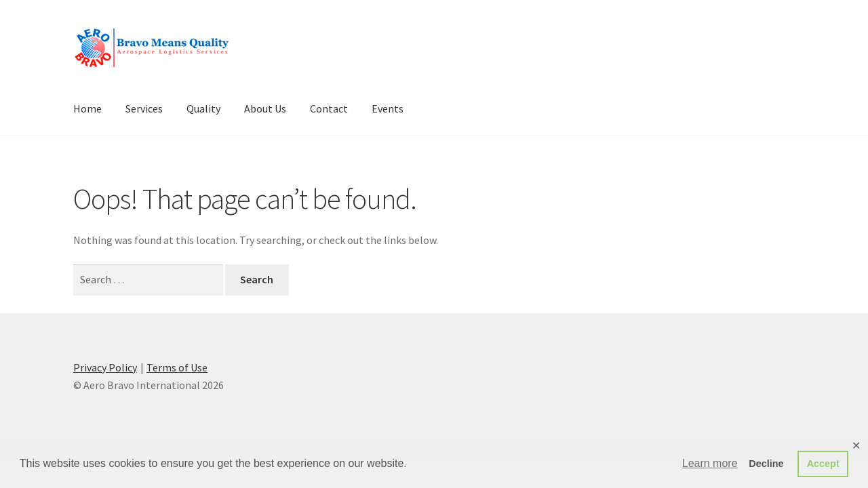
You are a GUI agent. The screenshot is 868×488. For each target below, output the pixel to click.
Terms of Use (177, 367)
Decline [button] (766, 464)
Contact (329, 108)
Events (388, 108)
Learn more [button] (710, 463)
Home (87, 108)
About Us (265, 108)
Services (144, 108)
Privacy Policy (105, 367)
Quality (203, 108)
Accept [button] (823, 464)
